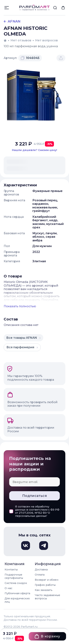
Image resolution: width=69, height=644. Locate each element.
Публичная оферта (17, 593)
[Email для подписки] (34, 482)
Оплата (40, 575)
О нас (8, 588)
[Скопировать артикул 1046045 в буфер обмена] (30, 58)
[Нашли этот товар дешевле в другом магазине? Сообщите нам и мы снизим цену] (34, 150)
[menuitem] (55, 8)
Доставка (41, 570)
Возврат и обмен (47, 580)
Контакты (11, 570)
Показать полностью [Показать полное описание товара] (20, 306)
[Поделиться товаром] (61, 58)
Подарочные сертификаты (14, 576)
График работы (45, 585)
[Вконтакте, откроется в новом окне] (26, 546)
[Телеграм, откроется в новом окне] (44, 546)
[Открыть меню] (7, 8)
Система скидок (16, 583)
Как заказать (44, 590)
